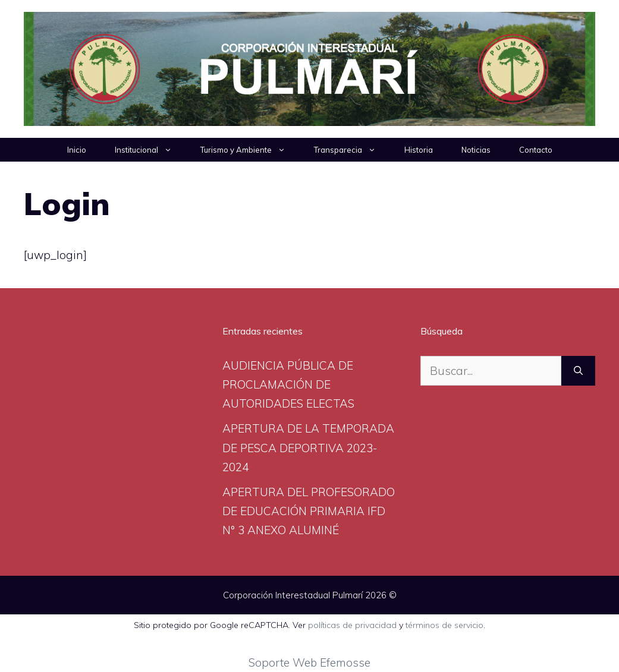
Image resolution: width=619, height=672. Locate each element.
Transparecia (352, 150)
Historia (419, 150)
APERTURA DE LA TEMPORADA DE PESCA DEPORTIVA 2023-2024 (308, 448)
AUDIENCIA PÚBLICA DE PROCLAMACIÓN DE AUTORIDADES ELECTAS (288, 385)
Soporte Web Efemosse (309, 662)
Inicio (77, 150)
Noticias (476, 150)
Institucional (150, 150)
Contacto (536, 150)
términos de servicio (444, 625)
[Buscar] (578, 371)
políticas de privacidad (352, 625)
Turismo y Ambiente (250, 150)
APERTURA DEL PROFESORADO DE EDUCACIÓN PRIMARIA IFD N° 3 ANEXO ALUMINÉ (309, 511)
